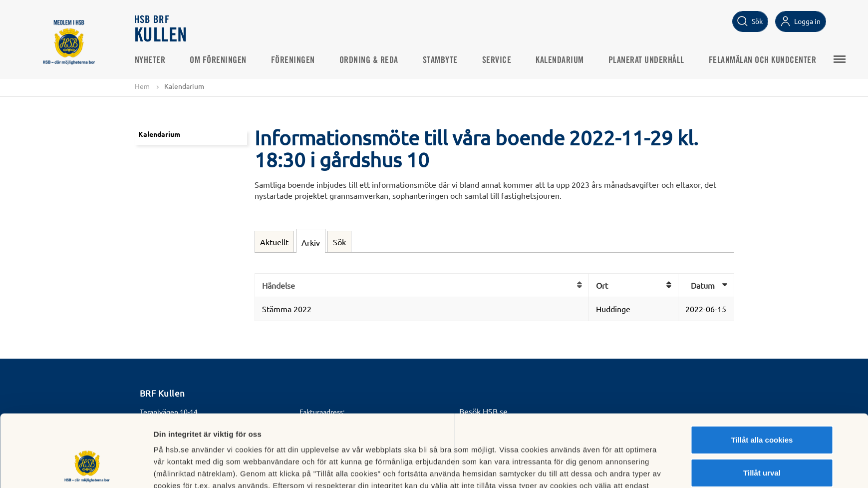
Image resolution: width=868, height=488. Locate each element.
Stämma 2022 (287, 309)
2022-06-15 (706, 309)
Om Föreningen (218, 60)
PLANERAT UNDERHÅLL (646, 60)
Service (497, 60)
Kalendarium (560, 60)
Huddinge (613, 309)
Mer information (554, 468)
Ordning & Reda (369, 60)
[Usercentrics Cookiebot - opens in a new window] (87, 469)
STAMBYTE (440, 60)
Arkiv (311, 242)
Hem (142, 86)
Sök (339, 242)
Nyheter (150, 60)
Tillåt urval (762, 411)
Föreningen (293, 60)
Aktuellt (274, 242)
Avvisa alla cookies (762, 443)
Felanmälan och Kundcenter (763, 60)
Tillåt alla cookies (762, 378)
